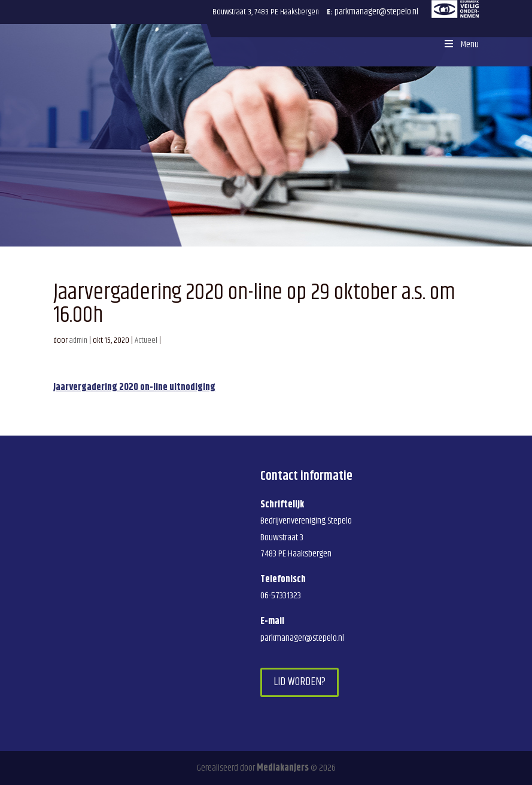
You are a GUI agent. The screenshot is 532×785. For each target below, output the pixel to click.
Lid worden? (300, 682)
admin (78, 340)
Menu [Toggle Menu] (461, 45)
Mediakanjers (283, 768)
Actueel (146, 340)
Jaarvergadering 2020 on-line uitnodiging (134, 387)
